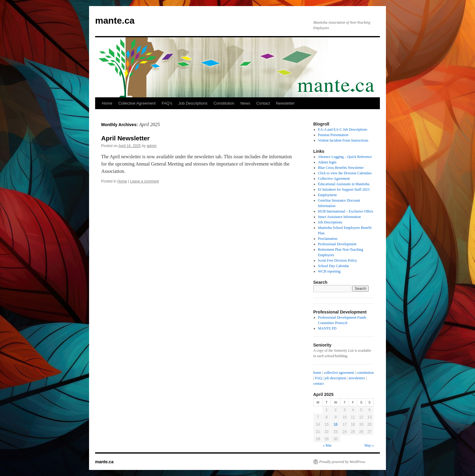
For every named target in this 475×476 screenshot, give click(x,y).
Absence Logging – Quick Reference (345, 157)
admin (152, 146)
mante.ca (115, 20)
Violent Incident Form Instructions (343, 140)
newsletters (357, 378)
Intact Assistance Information (339, 217)
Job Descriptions (193, 103)
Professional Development (337, 244)
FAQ (318, 378)
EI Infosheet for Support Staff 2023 (344, 189)
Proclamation (328, 239)
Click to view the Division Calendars (345, 173)
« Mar (327, 445)
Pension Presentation (333, 135)
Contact (263, 103)
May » (369, 445)
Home (107, 103)
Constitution (224, 103)
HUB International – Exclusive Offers (346, 211)
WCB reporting (329, 271)
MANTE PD (327, 328)
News (245, 103)
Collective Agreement (137, 103)
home (317, 373)
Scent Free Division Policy (338, 260)
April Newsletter (125, 138)
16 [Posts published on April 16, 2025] (335, 424)
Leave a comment (144, 181)
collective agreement (339, 373)
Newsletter (285, 103)
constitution (365, 373)
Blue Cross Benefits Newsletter (341, 168)
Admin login (327, 162)
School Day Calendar (334, 266)
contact (319, 384)
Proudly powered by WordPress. (343, 462)
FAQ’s (167, 103)
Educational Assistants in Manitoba (344, 184)
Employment (327, 195)
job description (335, 378)
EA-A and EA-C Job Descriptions (343, 129)
